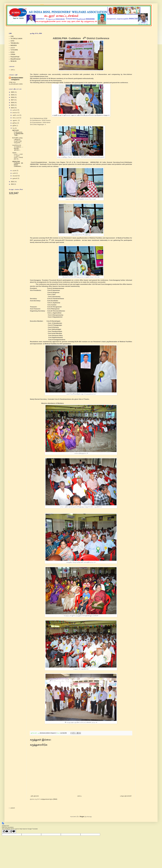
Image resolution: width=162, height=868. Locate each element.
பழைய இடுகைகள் (126, 796)
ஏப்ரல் (15, 171)
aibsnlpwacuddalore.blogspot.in (17, 79)
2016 (13, 103)
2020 (13, 92)
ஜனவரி (15, 178)
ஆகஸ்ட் (15, 120)
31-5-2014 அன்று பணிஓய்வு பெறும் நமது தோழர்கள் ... (17, 140)
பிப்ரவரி (15, 176)
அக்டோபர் (16, 115)
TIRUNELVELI (15, 43)
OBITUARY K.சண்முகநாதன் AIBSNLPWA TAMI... (18, 133)
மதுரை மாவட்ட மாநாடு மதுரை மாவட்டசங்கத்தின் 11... (18, 156)
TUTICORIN (14, 50)
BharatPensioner (15, 59)
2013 (13, 182)
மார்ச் (14, 173)
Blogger (82, 817)
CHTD (12, 41)
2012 (13, 184)
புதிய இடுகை (35, 796)
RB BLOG (13, 61)
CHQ (12, 36)
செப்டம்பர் (16, 118)
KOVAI (13, 52)
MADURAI (14, 45)
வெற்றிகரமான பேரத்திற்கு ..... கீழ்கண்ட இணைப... (18, 148)
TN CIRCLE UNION (16, 39)
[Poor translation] (13, 831)
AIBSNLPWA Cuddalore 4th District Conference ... (18, 164)
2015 (13, 105)
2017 (13, 100)
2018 (13, 97)
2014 (13, 108)
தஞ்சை (13, 48)
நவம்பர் (15, 113)
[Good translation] (5, 831)
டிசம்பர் (15, 110)
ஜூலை (15, 123)
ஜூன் (14, 126)
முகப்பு (79, 796)
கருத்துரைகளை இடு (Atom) (49, 799)
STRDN (13, 54)
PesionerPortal (15, 57)
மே (14, 128)
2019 (13, 95)
